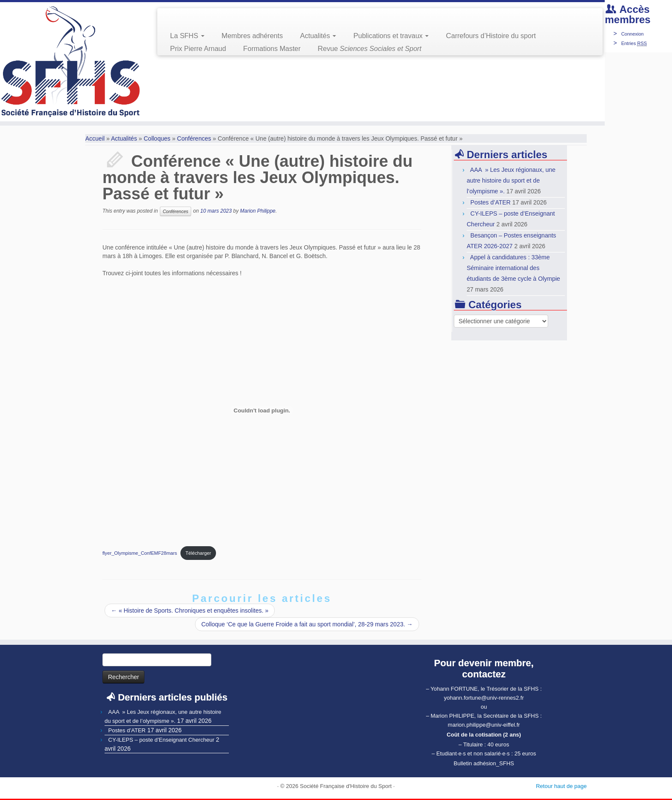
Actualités (318, 36)
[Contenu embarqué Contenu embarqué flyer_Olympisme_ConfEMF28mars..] (262, 410)
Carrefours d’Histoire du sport (491, 36)
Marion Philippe (258, 211)
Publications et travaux (391, 36)
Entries (634, 43)
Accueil (95, 138)
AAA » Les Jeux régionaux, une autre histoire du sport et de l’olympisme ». (511, 180)
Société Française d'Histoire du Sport (346, 786)
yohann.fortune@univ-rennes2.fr (484, 698)
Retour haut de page (561, 786)
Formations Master (272, 49)
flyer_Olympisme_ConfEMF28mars (140, 553)
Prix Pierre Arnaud (198, 49)
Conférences (194, 138)
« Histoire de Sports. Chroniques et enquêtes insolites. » (190, 611)
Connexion (632, 34)
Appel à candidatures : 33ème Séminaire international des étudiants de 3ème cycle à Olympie (513, 268)
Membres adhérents (252, 36)
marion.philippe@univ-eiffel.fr (484, 725)
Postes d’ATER (491, 202)
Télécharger (198, 553)
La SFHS (187, 36)
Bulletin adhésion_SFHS (484, 763)
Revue (369, 49)
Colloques (157, 138)
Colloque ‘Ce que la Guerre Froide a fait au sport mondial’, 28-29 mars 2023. (307, 624)
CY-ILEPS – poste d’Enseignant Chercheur (161, 740)
